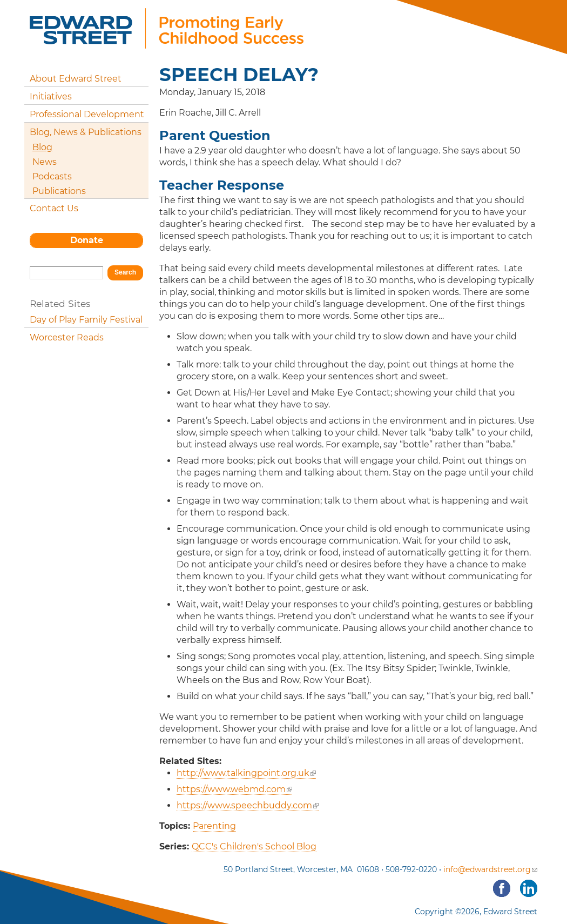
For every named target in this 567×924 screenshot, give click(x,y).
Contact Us (54, 208)
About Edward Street (76, 79)
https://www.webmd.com (234, 789)
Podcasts (52, 176)
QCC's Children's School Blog (254, 846)
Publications (59, 191)
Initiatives (51, 96)
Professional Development (87, 114)
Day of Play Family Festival (86, 320)
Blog (42, 147)
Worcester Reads (67, 337)
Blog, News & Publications (86, 132)
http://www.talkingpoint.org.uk (246, 773)
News (45, 162)
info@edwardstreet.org (490, 869)
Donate (87, 240)
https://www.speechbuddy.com (248, 805)
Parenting (214, 826)
